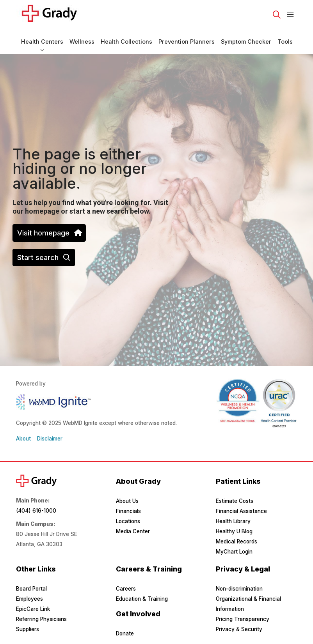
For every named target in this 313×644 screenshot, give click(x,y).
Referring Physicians (41, 619)
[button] (292, 15)
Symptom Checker (246, 38)
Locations (128, 521)
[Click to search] (277, 15)
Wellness (82, 38)
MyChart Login (234, 552)
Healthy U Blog (234, 531)
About (23, 439)
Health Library (233, 521)
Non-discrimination (239, 589)
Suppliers (28, 629)
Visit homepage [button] (49, 233)
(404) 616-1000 (36, 511)
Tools (285, 38)
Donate (125, 633)
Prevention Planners (187, 38)
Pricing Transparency (243, 619)
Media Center (133, 531)
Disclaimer (50, 439)
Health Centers (42, 38)
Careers (126, 589)
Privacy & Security (239, 629)
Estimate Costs (235, 501)
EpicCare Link (33, 609)
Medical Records (237, 541)
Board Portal (31, 589)
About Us (127, 501)
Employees (29, 599)
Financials (128, 511)
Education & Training (142, 599)
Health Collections (126, 38)
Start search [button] (44, 257)
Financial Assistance (241, 511)
